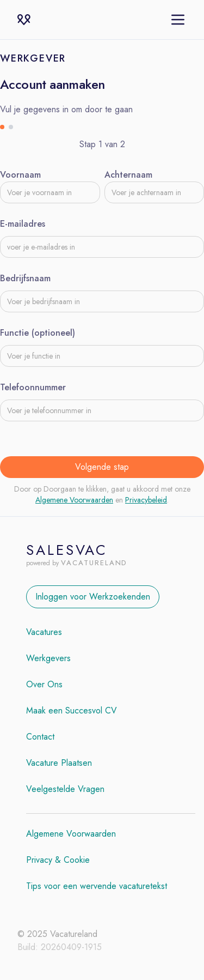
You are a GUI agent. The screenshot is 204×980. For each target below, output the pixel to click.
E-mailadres (23, 224)
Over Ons (44, 684)
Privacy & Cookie (58, 860)
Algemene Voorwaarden (74, 500)
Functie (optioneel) (38, 333)
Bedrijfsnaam (25, 278)
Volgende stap (102, 467)
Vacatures (44, 632)
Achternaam (128, 175)
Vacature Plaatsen (59, 763)
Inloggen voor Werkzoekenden (93, 597)
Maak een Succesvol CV (72, 710)
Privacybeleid (146, 500)
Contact (40, 737)
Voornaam (20, 175)
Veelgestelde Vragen (65, 789)
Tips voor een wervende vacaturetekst (97, 886)
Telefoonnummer (33, 387)
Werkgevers (48, 658)
